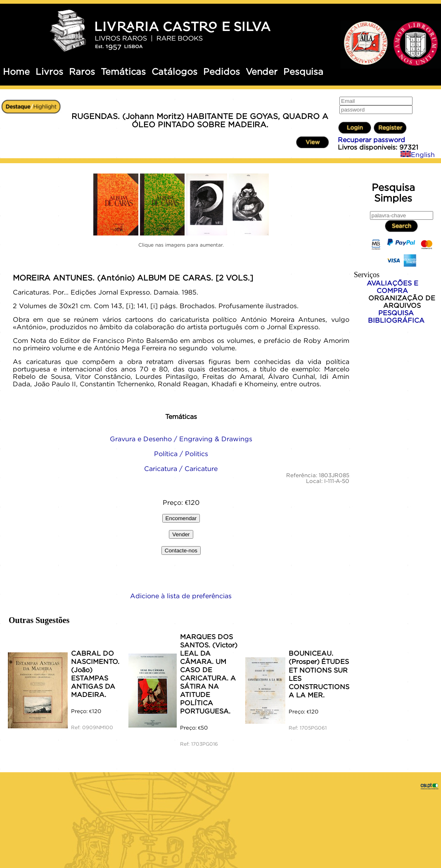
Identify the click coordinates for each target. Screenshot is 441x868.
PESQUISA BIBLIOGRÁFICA (396, 316)
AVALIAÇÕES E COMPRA (392, 287)
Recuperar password (371, 140)
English (418, 155)
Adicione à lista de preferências (181, 596)
